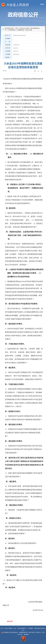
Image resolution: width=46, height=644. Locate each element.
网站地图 (26, 634)
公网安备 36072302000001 (11, 632)
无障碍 (42, 4)
